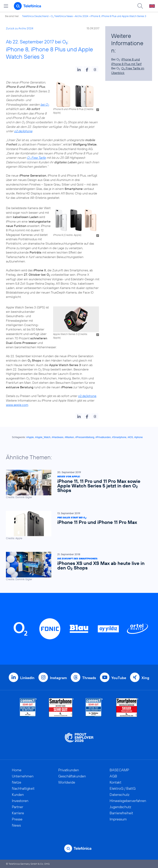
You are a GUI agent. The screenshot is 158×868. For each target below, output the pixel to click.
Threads (89, 678)
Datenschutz (120, 795)
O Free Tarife (36, 158)
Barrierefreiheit (121, 813)
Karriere (18, 813)
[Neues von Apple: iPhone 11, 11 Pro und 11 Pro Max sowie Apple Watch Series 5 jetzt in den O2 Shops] (77, 484)
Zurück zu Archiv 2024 (20, 28)
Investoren (20, 801)
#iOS (130, 437)
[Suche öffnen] (140, 6)
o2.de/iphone (23, 131)
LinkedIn (27, 678)
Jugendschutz (120, 807)
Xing (145, 678)
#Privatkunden (103, 437)
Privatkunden (69, 770)
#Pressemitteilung (85, 437)
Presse (17, 819)
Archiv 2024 (82, 16)
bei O (45, 104)
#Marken (69, 437)
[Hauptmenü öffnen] (6, 6)
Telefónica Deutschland (35, 16)
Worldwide (67, 782)
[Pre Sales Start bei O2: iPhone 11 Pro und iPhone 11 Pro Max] (77, 525)
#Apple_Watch (43, 437)
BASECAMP (119, 770)
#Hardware (58, 437)
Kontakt (115, 782)
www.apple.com (17, 405)
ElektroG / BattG (123, 788)
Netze (17, 782)
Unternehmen (23, 776)
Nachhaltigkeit (23, 788)
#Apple (30, 437)
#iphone (138, 437)
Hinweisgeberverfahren (128, 801)
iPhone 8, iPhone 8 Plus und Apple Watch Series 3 (118, 16)
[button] (79, 69)
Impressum (118, 819)
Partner (18, 807)
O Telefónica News (62, 16)
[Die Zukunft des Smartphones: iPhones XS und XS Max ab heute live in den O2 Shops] (77, 566)
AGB (113, 776)
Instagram (58, 678)
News (16, 825)
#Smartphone (119, 437)
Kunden (18, 795)
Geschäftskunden (72, 776)
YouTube (119, 678)
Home (17, 770)
